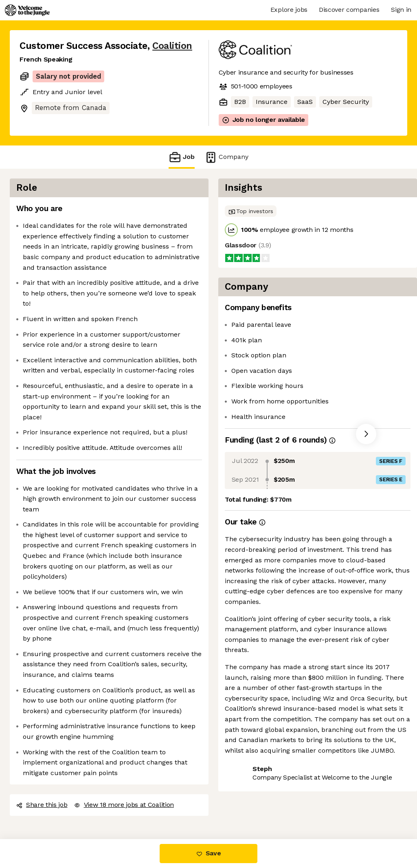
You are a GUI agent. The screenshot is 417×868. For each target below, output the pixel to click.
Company (226, 157)
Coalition (172, 46)
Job (182, 157)
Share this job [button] (42, 805)
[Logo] (27, 10)
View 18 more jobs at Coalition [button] (124, 805)
